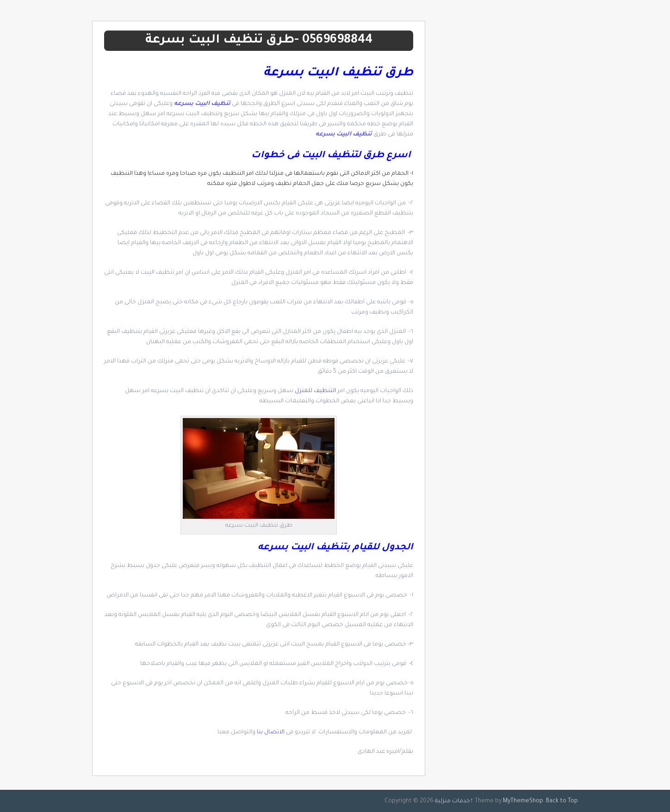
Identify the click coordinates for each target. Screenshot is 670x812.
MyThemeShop (523, 801)
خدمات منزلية (453, 801)
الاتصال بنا (271, 732)
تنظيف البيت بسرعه (202, 104)
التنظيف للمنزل (316, 391)
